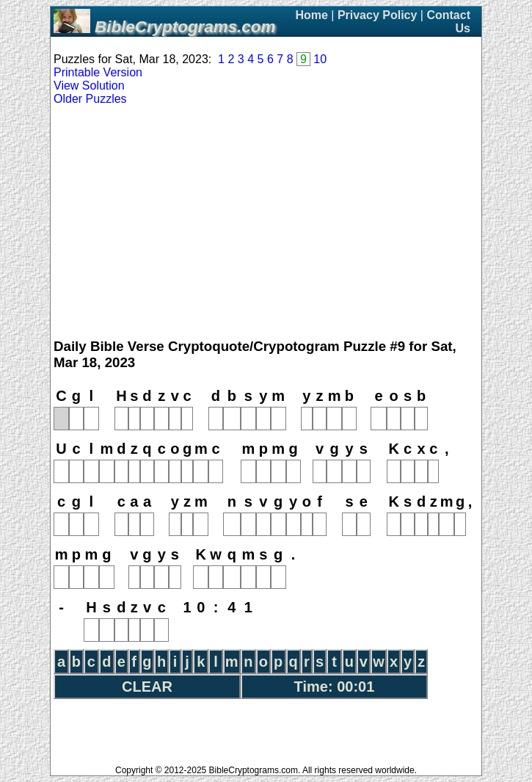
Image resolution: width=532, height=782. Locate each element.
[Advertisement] (266, 222)
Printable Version (98, 72)
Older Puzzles (90, 99)
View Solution (89, 86)
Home (311, 15)
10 (320, 59)
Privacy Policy (378, 15)
